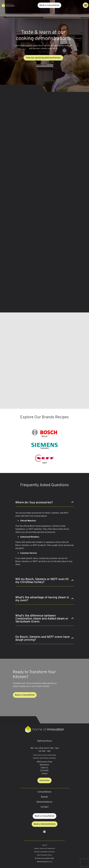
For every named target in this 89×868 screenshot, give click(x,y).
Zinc (51, 862)
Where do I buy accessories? (34, 503)
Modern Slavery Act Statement (44, 849)
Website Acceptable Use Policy (44, 852)
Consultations (44, 792)
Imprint (45, 845)
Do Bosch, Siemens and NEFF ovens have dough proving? (43, 639)
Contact (44, 807)
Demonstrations (44, 802)
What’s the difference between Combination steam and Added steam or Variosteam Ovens (42, 619)
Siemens (45, 448)
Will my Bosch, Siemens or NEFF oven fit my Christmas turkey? (42, 581)
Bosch (44, 437)
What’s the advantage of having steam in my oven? (42, 599)
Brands (44, 797)
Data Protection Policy (44, 855)
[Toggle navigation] (86, 5)
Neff (44, 463)
